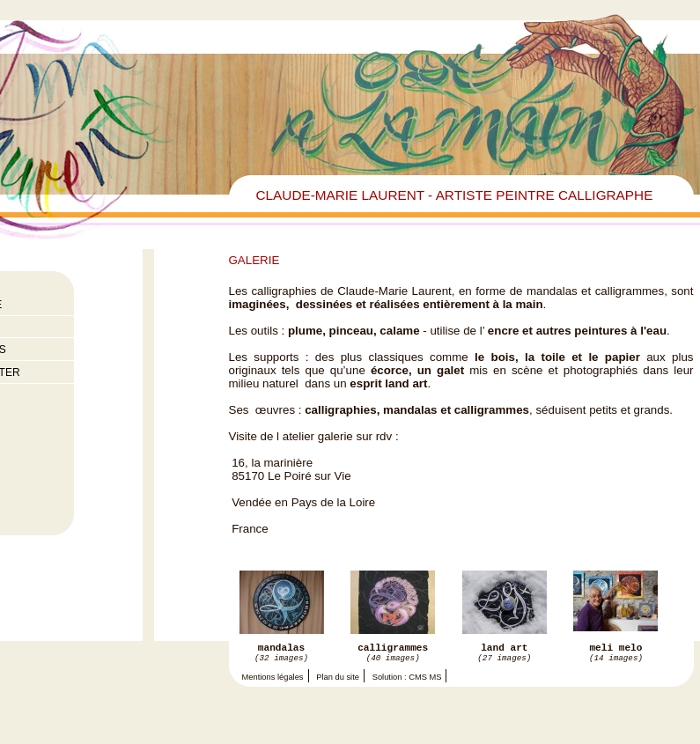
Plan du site (338, 681)
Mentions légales (273, 681)
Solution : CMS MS (407, 681)
